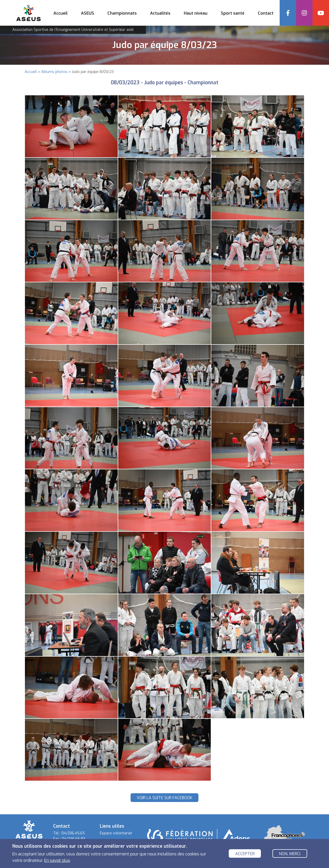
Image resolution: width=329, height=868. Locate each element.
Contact (266, 13)
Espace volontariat (116, 833)
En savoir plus (57, 860)
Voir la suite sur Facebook (164, 798)
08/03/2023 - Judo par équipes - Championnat (165, 83)
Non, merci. (290, 854)
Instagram (304, 13)
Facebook (288, 13)
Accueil (61, 13)
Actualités (160, 13)
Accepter (245, 854)
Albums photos (54, 72)
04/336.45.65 (73, 833)
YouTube (321, 13)
